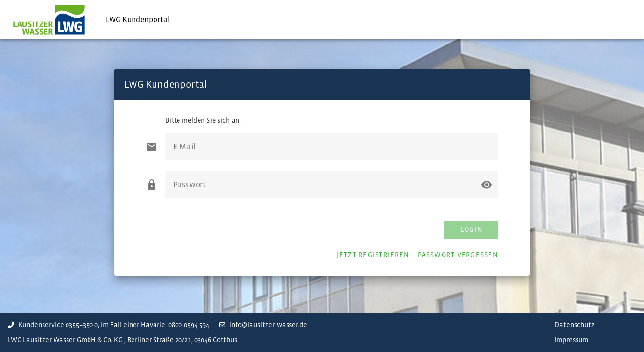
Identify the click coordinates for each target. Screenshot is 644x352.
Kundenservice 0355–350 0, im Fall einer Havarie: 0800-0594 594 (109, 325)
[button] (487, 185)
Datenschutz (575, 325)
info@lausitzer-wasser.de (263, 325)
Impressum (571, 340)
